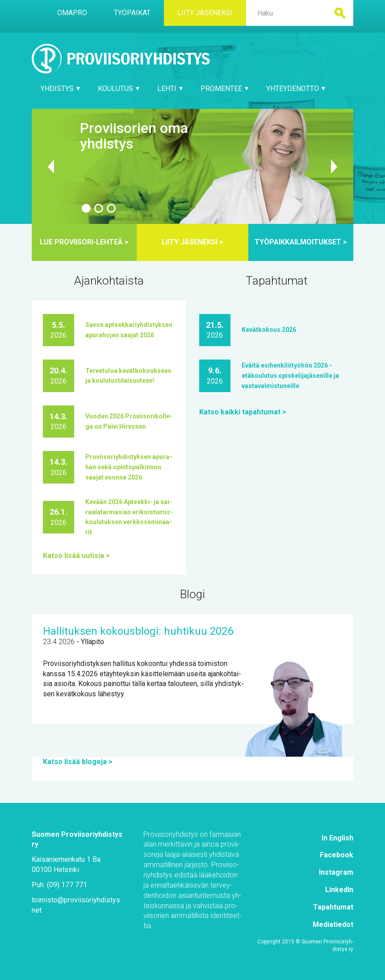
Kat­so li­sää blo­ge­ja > (78, 762)
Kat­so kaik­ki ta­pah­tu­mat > (243, 412)
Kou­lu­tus (119, 89)
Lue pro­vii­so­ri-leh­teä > (84, 242)
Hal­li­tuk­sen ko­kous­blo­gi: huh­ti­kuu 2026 (138, 631)
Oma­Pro (72, 13)
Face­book (337, 855)
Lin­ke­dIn (339, 890)
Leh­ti (170, 89)
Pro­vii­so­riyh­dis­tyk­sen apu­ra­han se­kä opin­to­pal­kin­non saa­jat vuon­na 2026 (129, 467)
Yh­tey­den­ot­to (296, 89)
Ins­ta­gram (336, 872)
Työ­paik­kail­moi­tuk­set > (301, 242)
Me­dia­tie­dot (333, 924)
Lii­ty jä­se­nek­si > (192, 242)
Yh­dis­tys (60, 89)
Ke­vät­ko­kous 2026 (269, 330)
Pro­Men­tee (224, 89)
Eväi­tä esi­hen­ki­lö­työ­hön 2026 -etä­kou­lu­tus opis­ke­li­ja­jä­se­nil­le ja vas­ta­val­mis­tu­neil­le (290, 376)
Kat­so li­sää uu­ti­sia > (76, 556)
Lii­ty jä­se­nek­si (205, 13)
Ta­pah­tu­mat (333, 907)
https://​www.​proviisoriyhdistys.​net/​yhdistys (192, 166)
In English (337, 838)
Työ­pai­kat (132, 13)
